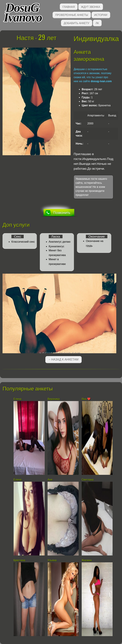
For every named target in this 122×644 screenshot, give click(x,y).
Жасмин (87, 560)
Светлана (88, 480)
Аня (50, 480)
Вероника (54, 399)
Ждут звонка (91, 7)
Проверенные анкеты (72, 15)
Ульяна (52, 560)
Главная (69, 7)
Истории (101, 15)
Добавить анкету (77, 23)
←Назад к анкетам (63, 359)
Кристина (19, 560)
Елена (18, 399)
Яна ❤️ (86, 399)
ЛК (97, 23)
